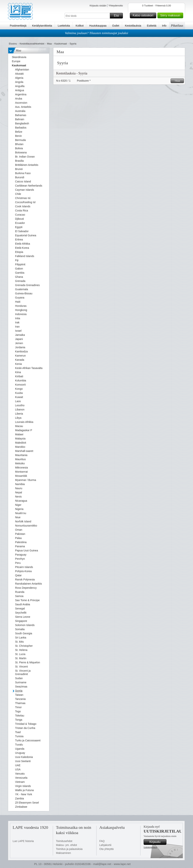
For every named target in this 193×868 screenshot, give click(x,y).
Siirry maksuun (171, 15)
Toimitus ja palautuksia (69, 849)
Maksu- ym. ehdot (66, 845)
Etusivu (13, 44)
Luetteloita (64, 26)
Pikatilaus (177, 26)
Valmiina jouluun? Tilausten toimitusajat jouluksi (96, 33)
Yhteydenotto (116, 6)
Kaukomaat (61, 44)
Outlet (116, 26)
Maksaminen (63, 853)
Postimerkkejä (18, 26)
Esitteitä (152, 26)
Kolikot (80, 26)
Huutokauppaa (98, 26)
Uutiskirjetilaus (150, 847)
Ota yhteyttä (106, 849)
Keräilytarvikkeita (42, 26)
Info (164, 26)
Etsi (118, 16)
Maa (49, 44)
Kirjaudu (157, 842)
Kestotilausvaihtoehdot (32, 44)
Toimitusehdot (64, 841)
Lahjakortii (105, 845)
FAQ (102, 841)
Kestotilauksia (133, 26)
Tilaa (179, 81)
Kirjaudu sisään (98, 6)
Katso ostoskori (144, 15)
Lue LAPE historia (23, 841)
